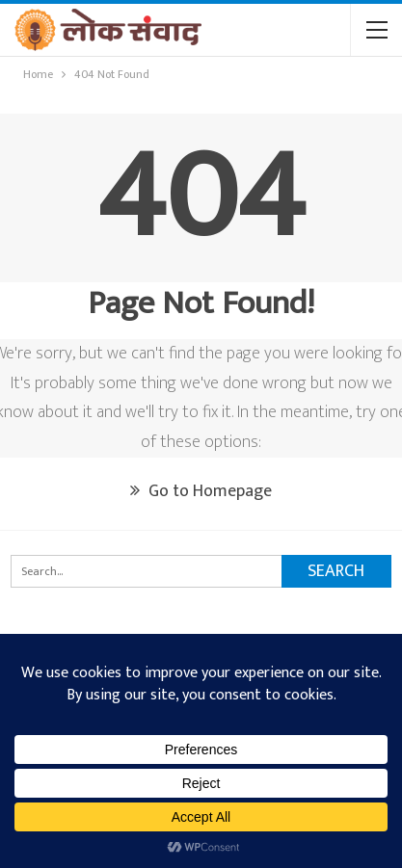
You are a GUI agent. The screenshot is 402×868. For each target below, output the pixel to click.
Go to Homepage (201, 491)
